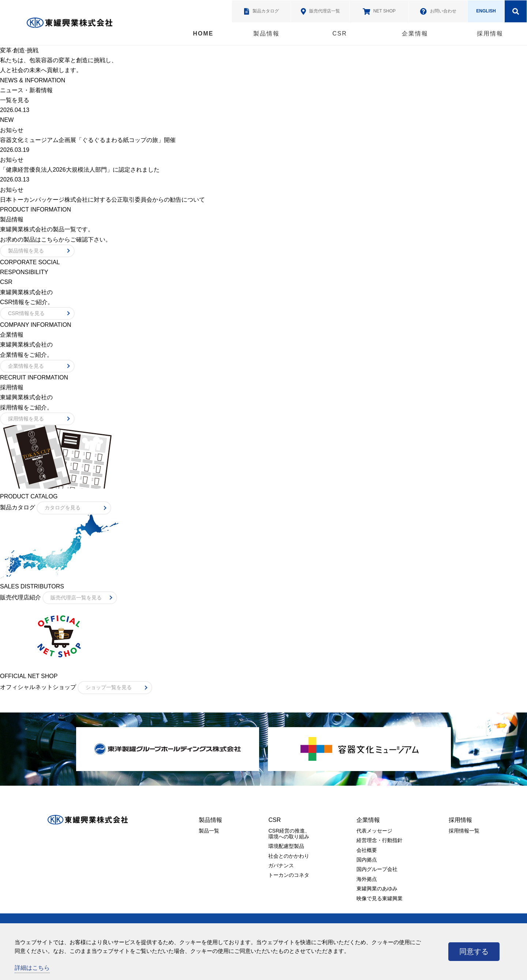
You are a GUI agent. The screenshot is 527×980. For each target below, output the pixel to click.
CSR (340, 33)
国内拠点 (367, 860)
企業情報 (415, 33)
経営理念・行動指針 (380, 840)
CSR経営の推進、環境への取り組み (289, 834)
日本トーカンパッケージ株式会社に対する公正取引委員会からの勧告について (102, 200)
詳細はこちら (32, 968)
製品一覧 (209, 831)
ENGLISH (486, 11)
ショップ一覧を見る (109, 687)
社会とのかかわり (289, 856)
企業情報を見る (26, 366)
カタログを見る (63, 508)
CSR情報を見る (26, 313)
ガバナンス (281, 865)
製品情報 (266, 33)
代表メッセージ (374, 831)
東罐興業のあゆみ (377, 889)
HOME (203, 33)
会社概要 (367, 850)
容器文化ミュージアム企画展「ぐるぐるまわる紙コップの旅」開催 (88, 140)
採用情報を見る (26, 419)
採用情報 (490, 33)
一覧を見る (15, 100)
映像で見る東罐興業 (380, 898)
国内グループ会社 (377, 869)
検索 (516, 11)
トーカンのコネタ (289, 875)
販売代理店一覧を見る (76, 598)
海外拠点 (367, 879)
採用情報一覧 (464, 831)
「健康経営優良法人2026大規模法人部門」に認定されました (80, 170)
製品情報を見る (26, 251)
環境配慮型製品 (286, 846)
